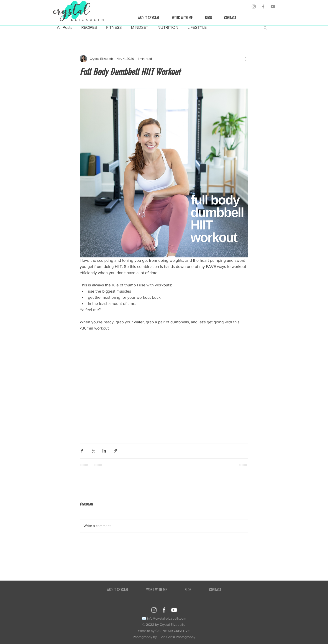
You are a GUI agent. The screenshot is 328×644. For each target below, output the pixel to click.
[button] (265, 28)
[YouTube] (273, 7)
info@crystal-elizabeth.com (167, 618)
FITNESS (114, 27)
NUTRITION (168, 27)
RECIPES (89, 27)
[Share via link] (115, 451)
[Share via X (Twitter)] (93, 451)
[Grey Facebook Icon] (263, 7)
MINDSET (140, 27)
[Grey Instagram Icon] (254, 7)
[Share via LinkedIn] (104, 451)
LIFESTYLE (197, 27)
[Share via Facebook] (82, 451)
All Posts (65, 27)
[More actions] (246, 59)
